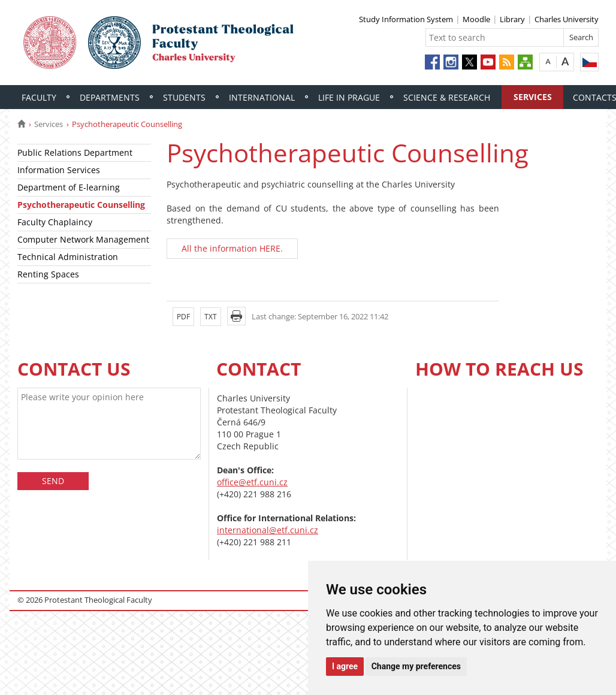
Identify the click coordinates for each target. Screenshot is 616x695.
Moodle (476, 19)
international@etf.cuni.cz (268, 530)
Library (512, 19)
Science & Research (447, 97)
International (262, 97)
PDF (183, 317)
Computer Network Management (83, 239)
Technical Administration (68, 257)
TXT (211, 317)
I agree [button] (345, 666)
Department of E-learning (69, 187)
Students (184, 97)
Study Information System (406, 19)
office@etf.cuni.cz (252, 482)
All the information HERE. (232, 248)
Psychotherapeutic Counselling (81, 205)
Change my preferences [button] (416, 666)
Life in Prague (349, 97)
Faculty (39, 97)
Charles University (567, 19)
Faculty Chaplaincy (55, 222)
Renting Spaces (48, 274)
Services (533, 97)
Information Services (59, 170)
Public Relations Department (75, 152)
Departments (110, 97)
